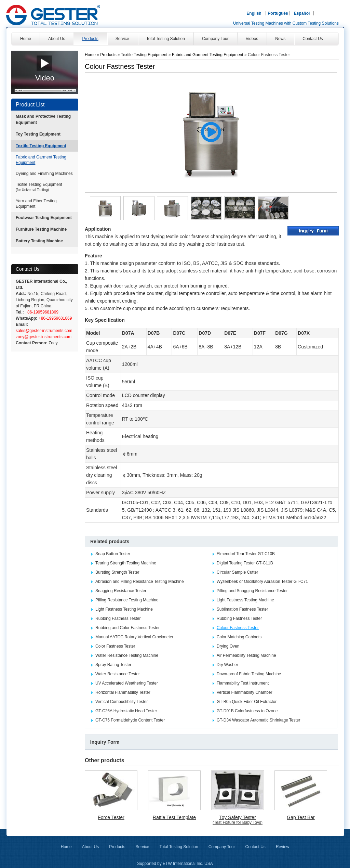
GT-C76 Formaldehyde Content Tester (130, 720)
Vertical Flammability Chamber (245, 692)
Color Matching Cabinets (239, 637)
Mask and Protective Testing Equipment (43, 119)
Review (282, 847)
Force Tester (111, 817)
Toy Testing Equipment (38, 134)
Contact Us (28, 269)
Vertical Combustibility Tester (122, 702)
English (254, 13)
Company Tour (222, 847)
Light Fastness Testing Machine (245, 600)
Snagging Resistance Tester (121, 591)
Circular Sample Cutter (237, 572)
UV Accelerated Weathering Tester (127, 683)
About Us (90, 847)
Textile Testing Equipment (41, 146)
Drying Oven (228, 646)
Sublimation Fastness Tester (243, 609)
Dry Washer (227, 665)
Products (109, 55)
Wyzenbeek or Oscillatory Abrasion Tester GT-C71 (262, 582)
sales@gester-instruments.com (44, 331)
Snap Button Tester (113, 554)
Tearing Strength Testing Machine (126, 563)
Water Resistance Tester (118, 674)
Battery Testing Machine (39, 241)
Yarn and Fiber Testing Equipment (36, 204)
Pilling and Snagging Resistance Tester (252, 591)
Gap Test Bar (301, 817)
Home (90, 55)
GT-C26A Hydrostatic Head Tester (126, 711)
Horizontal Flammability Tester (123, 692)
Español (302, 13)
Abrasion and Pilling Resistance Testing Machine (140, 582)
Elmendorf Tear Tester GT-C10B (246, 554)
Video (45, 78)
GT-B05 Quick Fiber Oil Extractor (247, 702)
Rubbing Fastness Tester (118, 618)
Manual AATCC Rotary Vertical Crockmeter (134, 637)
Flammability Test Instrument (243, 683)
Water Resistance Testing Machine (127, 655)
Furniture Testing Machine (41, 229)
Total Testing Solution (179, 847)
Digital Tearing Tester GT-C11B (245, 563)
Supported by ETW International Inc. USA (175, 864)
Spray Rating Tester (113, 665)
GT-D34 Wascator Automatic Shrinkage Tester (259, 720)
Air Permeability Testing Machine (246, 655)
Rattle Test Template (174, 817)
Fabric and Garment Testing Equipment (41, 160)
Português (278, 13)
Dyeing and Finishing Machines (44, 174)
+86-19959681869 (41, 312)
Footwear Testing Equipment (44, 218)
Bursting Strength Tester (117, 572)
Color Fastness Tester (115, 646)
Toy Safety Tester (238, 820)
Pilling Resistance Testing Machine (127, 600)
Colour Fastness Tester (238, 628)
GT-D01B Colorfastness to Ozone (247, 711)
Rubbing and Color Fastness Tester (127, 628)
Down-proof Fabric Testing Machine (249, 674)
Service (142, 847)
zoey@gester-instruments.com (44, 337)
